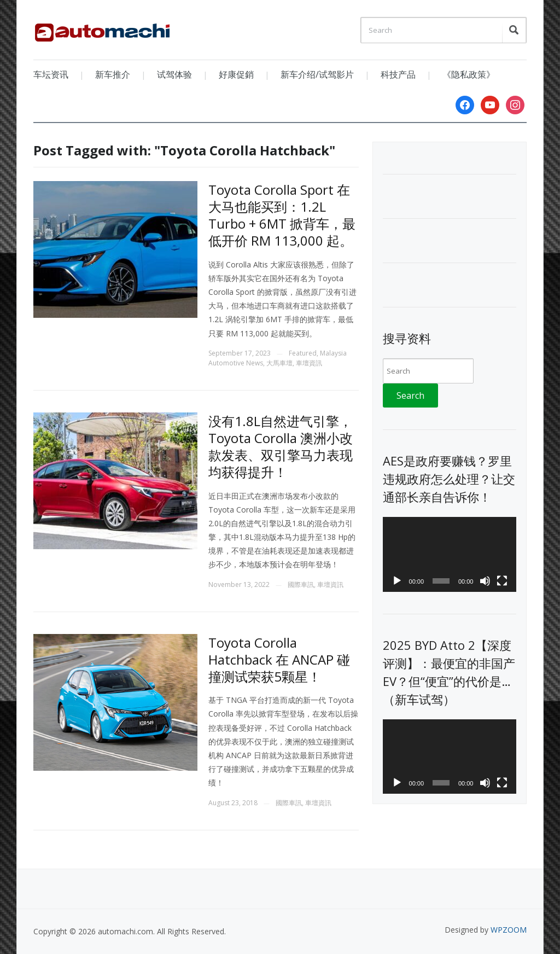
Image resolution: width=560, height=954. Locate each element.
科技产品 (398, 74)
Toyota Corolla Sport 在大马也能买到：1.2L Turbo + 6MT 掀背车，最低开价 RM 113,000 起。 (282, 215)
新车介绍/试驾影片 (317, 74)
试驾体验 (174, 74)
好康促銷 (236, 74)
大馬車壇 (279, 363)
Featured (303, 353)
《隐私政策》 (469, 74)
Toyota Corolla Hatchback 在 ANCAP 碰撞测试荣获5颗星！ (279, 659)
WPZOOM (509, 930)
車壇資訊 (309, 363)
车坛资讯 (51, 74)
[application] (449, 554)
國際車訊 (301, 584)
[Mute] (485, 581)
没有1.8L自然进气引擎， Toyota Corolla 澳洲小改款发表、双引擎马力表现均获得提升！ (281, 447)
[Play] (397, 581)
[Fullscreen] (502, 581)
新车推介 (113, 74)
